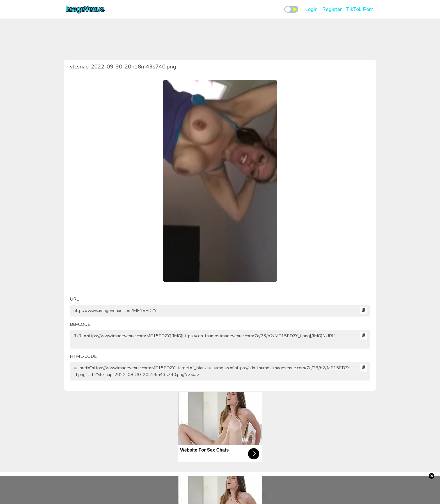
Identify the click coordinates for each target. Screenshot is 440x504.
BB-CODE (80, 324)
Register (332, 9)
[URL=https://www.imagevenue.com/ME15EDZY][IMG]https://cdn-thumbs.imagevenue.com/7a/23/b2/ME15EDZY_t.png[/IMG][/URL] (220, 339)
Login (311, 9)
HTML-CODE (83, 356)
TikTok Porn (360, 9)
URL (74, 299)
